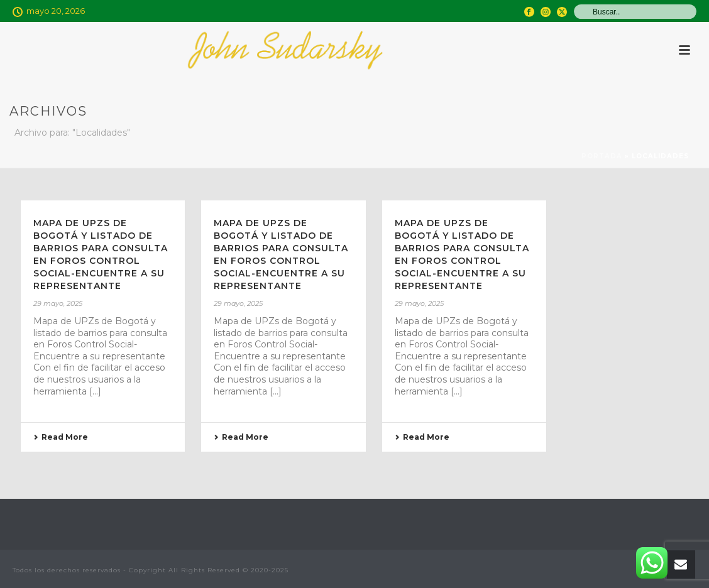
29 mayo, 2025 (58, 303)
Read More (61, 437)
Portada (602, 156)
